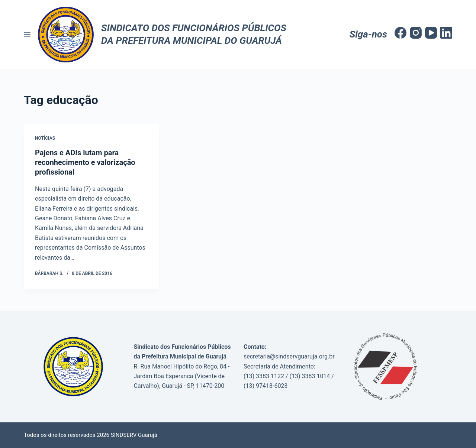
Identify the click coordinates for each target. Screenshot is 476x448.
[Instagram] (416, 33)
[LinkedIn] (446, 33)
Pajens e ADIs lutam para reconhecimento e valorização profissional (85, 162)
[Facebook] (401, 33)
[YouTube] (431, 33)
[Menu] (27, 35)
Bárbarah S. (49, 273)
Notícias (45, 138)
